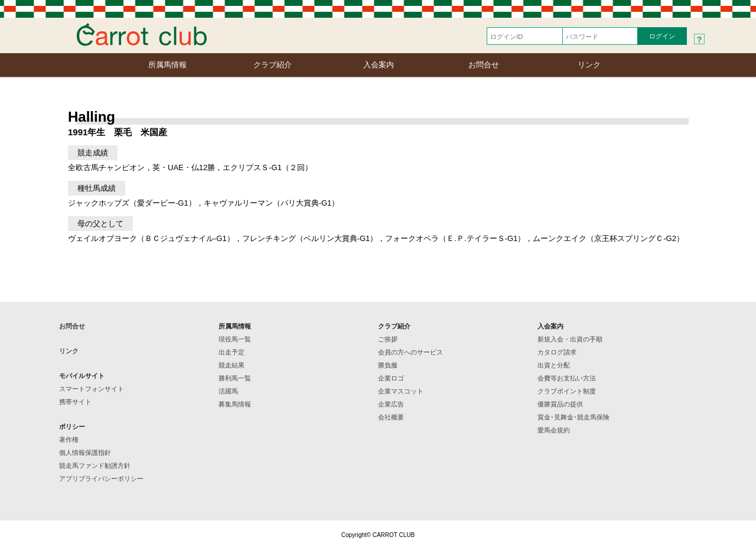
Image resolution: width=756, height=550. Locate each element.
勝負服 (388, 365)
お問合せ (484, 65)
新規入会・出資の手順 (570, 339)
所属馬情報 (167, 65)
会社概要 (391, 417)
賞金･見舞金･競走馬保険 (573, 417)
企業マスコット (401, 391)
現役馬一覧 (235, 339)
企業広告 (391, 404)
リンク (589, 65)
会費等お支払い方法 (567, 378)
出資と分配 (554, 365)
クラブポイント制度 (567, 391)
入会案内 (379, 65)
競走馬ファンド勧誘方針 (95, 466)
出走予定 (232, 352)
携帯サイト (75, 402)
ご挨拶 (388, 339)
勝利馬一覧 (235, 378)
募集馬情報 (235, 404)
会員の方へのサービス (410, 352)
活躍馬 (228, 391)
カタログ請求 (557, 352)
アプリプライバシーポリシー (101, 479)
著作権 (69, 440)
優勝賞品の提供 (560, 404)
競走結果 (232, 365)
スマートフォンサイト (92, 389)
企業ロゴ (391, 378)
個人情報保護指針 (85, 453)
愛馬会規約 (554, 430)
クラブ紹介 (273, 65)
